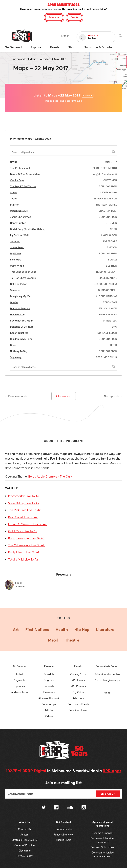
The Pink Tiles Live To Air (24, 510)
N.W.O (13, 162)
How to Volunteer (63, 829)
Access (24, 835)
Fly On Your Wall (19, 235)
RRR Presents (78, 686)
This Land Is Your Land (23, 272)
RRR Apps (112, 771)
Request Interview (63, 835)
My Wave (15, 254)
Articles (49, 710)
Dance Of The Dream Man (25, 174)
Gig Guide (78, 692)
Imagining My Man (21, 296)
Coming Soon (78, 674)
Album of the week (49, 698)
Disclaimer (25, 851)
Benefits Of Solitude (22, 327)
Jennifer (15, 241)
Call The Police (19, 284)
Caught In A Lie (19, 211)
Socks (14, 193)
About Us (24, 822)
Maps (33, 59)
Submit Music (63, 840)
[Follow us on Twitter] (44, 808)
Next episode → (113, 396)
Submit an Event (78, 710)
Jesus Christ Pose (21, 217)
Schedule (49, 674)
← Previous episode (16, 396)
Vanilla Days (17, 180)
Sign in (65, 36)
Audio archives (20, 692)
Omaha (14, 302)
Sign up (108, 794)
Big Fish (15, 205)
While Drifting (18, 315)
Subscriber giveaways (107, 680)
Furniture (16, 260)
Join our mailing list (63, 783)
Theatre (72, 640)
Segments (20, 680)
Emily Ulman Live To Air (24, 552)
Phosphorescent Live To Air (26, 538)
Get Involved (63, 822)
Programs (49, 680)
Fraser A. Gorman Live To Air (27, 524)
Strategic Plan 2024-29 (25, 840)
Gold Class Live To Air (23, 531)
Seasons (15, 290)
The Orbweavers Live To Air (26, 545)
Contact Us (24, 829)
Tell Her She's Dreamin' (24, 278)
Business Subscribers (102, 847)
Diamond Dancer (20, 308)
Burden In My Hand (21, 339)
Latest (20, 674)
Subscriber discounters (107, 674)
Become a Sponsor (103, 833)
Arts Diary (78, 698)
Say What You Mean (22, 321)
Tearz (13, 199)
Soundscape (49, 704)
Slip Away (16, 357)
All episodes (64, 396)
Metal (53, 640)
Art (16, 629)
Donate (74, 17)
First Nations (37, 629)
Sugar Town (17, 247)
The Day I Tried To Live (23, 186)
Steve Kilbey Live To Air (24, 503)
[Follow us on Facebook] (56, 808)
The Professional (20, 168)
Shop (107, 693)
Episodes (20, 686)
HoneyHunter (18, 223)
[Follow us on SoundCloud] (70, 808)
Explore (49, 666)
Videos (49, 716)
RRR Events (78, 680)
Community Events (78, 704)
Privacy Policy (25, 856)
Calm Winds (17, 266)
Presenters (49, 692)
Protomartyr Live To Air (24, 496)
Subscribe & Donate (107, 666)
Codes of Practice (24, 845)
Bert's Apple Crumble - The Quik (50, 476)
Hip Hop (82, 629)
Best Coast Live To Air (23, 517)
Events (78, 666)
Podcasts (49, 686)
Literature (105, 629)
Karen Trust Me (19, 333)
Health (62, 629)
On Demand (20, 666)
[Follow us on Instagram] (84, 808)
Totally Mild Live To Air (23, 559)
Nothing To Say (19, 351)
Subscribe (54, 17)
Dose (13, 345)
